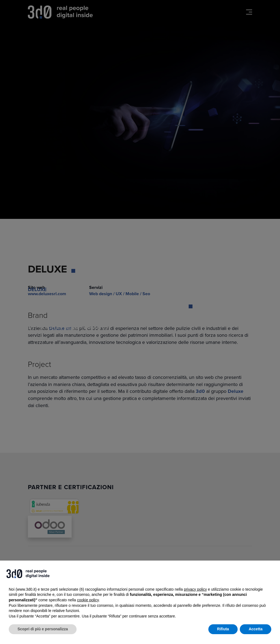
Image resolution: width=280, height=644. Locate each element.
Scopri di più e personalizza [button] (43, 629)
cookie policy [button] (88, 600)
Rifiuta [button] (223, 629)
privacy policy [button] (195, 589)
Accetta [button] (256, 629)
